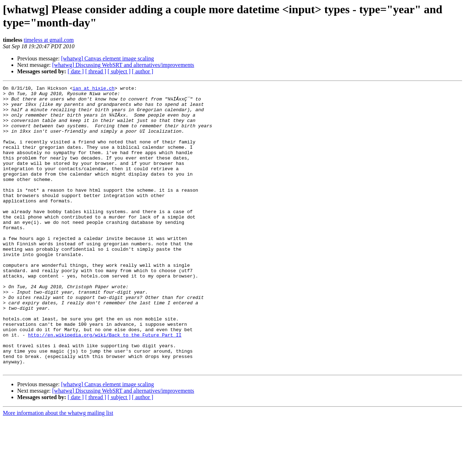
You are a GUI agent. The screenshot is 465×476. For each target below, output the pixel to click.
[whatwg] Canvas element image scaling (107, 58)
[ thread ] (96, 71)
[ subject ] (119, 71)
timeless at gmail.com (49, 40)
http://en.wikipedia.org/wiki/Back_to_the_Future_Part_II (105, 385)
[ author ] (143, 71)
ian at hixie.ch (94, 89)
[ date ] (76, 71)
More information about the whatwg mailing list (58, 470)
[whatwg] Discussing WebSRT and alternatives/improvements (123, 65)
